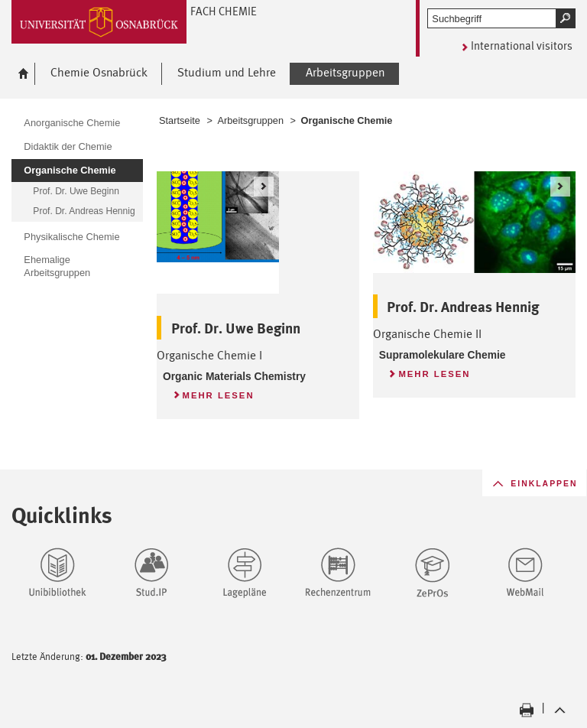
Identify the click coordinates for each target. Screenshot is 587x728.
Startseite (180, 120)
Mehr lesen (213, 393)
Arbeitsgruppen (250, 120)
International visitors (522, 45)
